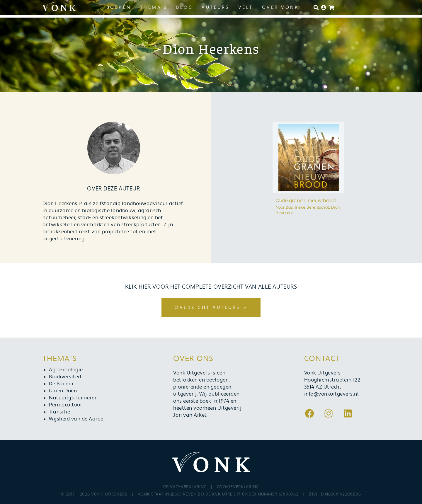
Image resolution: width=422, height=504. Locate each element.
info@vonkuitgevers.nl (332, 394)
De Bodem (61, 384)
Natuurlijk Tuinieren (73, 398)
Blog (184, 7)
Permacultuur (65, 405)
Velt (246, 7)
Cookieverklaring (238, 487)
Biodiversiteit (65, 377)
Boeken (119, 7)
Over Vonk (281, 7)
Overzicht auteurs (207, 308)
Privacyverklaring (185, 487)
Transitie (60, 412)
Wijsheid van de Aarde (76, 419)
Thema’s (154, 7)
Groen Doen (63, 391)
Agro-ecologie (66, 370)
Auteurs (216, 7)
